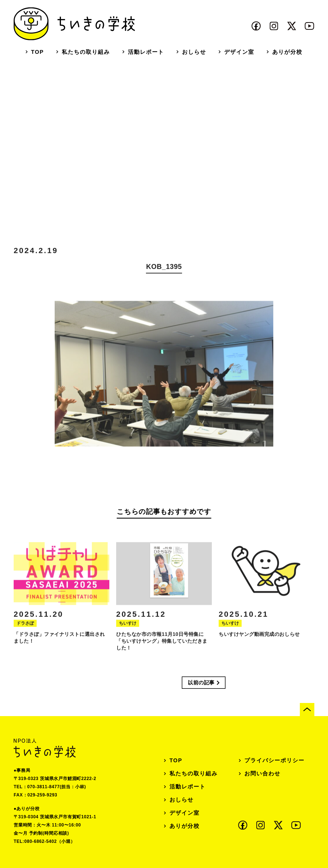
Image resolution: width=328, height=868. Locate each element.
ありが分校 (287, 52)
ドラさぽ (25, 628)
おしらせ (194, 52)
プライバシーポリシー (274, 760)
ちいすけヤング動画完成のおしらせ (259, 639)
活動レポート (146, 52)
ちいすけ (128, 628)
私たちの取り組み (86, 52)
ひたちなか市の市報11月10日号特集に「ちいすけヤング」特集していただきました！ (162, 646)
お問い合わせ (262, 773)
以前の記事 (201, 683)
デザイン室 (239, 52)
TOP (38, 52)
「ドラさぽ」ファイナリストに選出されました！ (59, 642)
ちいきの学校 (74, 24)
